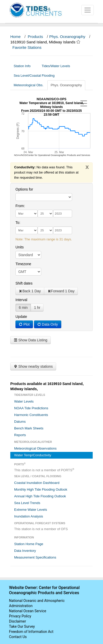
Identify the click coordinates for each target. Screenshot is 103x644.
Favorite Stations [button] (29, 47)
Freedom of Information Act (31, 632)
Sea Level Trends (27, 503)
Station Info (24, 66)
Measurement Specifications (35, 557)
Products (35, 37)
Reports (20, 435)
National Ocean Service (28, 611)
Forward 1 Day (61, 291)
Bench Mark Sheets (29, 428)
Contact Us (18, 637)
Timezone (23, 264)
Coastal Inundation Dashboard (37, 483)
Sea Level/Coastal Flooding (36, 76)
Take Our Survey (22, 626)
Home (15, 37)
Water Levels (24, 401)
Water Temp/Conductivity (33, 455)
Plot (24, 324)
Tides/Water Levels (58, 66)
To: (18, 223)
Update (21, 317)
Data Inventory (25, 551)
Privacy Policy (20, 616)
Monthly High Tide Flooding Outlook (41, 489)
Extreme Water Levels (31, 510)
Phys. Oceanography (67, 37)
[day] (45, 214)
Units (20, 247)
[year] (63, 214)
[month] (27, 214)
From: (20, 206)
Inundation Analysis (29, 516)
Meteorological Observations (35, 448)
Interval (21, 300)
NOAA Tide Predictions (31, 408)
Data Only (48, 324)
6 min (23, 308)
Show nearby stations (33, 366)
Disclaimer (18, 621)
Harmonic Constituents (31, 415)
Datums (20, 422)
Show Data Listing (31, 340)
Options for (24, 189)
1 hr (37, 308)
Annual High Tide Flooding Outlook (40, 496)
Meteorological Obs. (29, 85)
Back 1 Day (30, 291)
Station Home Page (29, 544)
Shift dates (24, 283)
